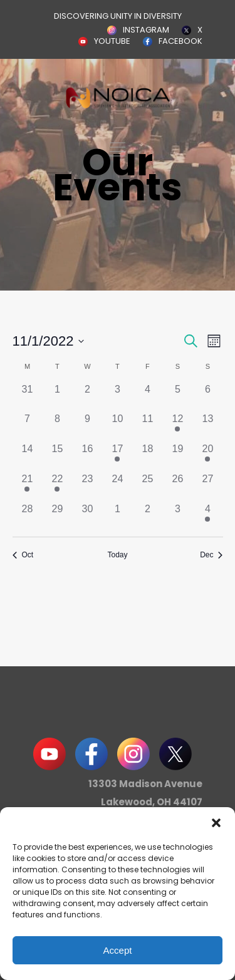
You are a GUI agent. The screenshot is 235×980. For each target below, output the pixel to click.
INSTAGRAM (146, 30)
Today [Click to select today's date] (117, 555)
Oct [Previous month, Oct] (23, 555)
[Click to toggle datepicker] (49, 341)
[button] (216, 823)
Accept (118, 950)
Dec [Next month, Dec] (211, 555)
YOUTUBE (112, 41)
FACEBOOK (180, 41)
